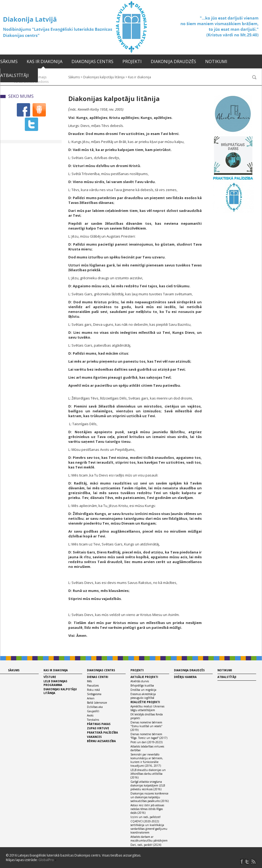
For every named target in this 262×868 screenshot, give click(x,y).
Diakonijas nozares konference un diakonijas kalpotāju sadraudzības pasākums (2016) (150, 797)
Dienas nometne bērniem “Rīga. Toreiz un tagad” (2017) (149, 736)
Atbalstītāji (15, 75)
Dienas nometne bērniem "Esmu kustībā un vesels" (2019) (146, 726)
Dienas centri (98, 677)
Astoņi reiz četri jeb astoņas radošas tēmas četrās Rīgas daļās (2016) (147, 809)
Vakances (94, 737)
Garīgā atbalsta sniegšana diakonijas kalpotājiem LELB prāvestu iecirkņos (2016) (148, 785)
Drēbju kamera (185, 677)
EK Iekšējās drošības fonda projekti (147, 716)
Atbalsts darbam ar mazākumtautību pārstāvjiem (149, 839)
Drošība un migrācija (143, 690)
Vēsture (50, 677)
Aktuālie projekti (144, 677)
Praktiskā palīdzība (102, 733)
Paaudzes (93, 685)
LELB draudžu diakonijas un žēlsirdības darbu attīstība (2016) (148, 774)
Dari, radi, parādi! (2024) (146, 845)
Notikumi (216, 61)
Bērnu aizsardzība (101, 741)
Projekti (132, 61)
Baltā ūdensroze (97, 703)
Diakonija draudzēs (173, 61)
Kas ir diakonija (45, 61)
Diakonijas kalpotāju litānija (60, 691)
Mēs (89, 681)
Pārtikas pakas (99, 724)
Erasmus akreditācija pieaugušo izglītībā (143, 696)
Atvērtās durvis (140, 681)
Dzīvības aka (95, 707)
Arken (91, 698)
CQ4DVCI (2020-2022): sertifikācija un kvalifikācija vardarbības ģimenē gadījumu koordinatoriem (149, 827)
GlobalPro (46, 860)
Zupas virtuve (98, 728)
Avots (90, 715)
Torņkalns (93, 720)
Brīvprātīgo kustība (142, 685)
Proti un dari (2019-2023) (146, 742)
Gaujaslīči (93, 711)
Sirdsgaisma (94, 694)
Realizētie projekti (145, 702)
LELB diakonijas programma (55, 683)
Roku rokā (93, 690)
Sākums (9, 61)
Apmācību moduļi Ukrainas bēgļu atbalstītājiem (147, 708)
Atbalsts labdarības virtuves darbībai (147, 748)
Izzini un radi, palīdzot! (146, 817)
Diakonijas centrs (92, 61)
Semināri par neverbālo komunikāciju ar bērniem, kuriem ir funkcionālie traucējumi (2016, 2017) (147, 760)
